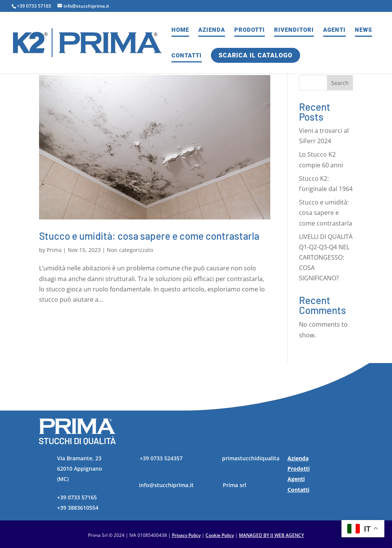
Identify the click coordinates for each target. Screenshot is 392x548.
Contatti (187, 56)
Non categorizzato (130, 250)
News (363, 30)
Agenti (334, 30)
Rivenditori (294, 30)
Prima (54, 250)
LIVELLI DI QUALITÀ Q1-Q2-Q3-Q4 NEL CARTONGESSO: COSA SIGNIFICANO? (326, 258)
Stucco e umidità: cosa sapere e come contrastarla (149, 236)
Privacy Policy (186, 535)
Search (340, 83)
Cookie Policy (220, 535)
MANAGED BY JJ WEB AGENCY (271, 535)
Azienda (212, 30)
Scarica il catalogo (256, 55)
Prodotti (250, 30)
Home (180, 30)
